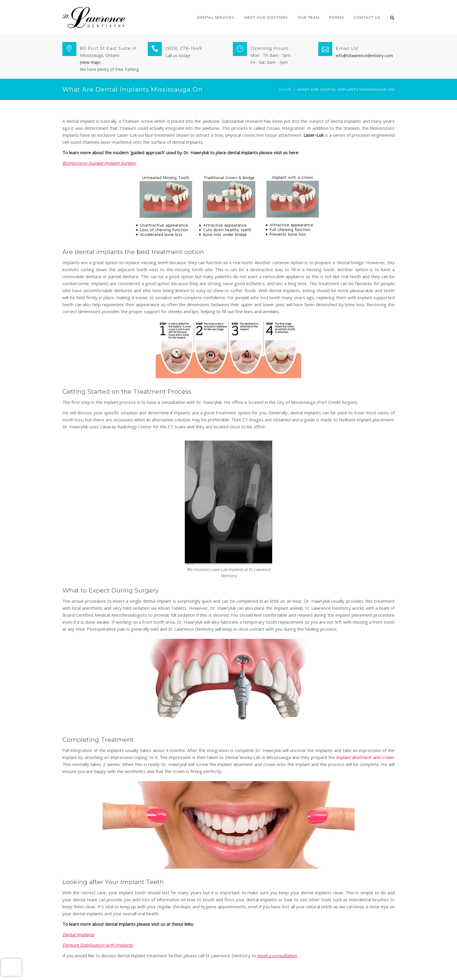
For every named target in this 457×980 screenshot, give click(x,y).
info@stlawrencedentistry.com (364, 56)
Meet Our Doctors (266, 17)
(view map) (90, 62)
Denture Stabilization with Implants (98, 945)
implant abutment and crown (365, 757)
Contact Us (367, 17)
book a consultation (277, 956)
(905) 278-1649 (184, 48)
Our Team (309, 17)
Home (285, 89)
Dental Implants (78, 935)
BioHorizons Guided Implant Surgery (99, 163)
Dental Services (216, 17)
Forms (337, 17)
